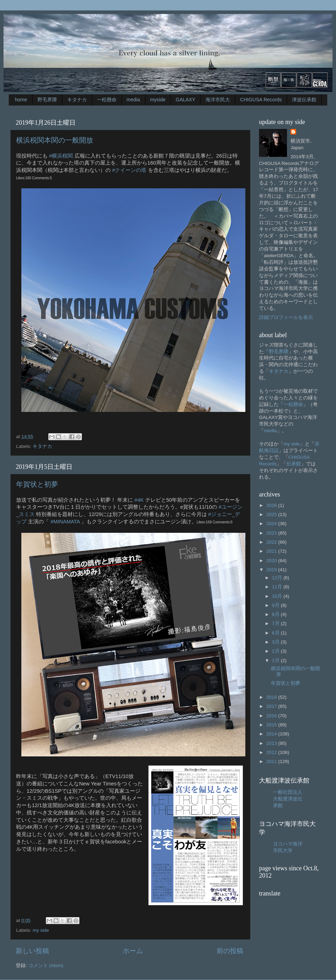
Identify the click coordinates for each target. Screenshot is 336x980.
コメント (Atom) (46, 966)
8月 (276, 614)
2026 (272, 505)
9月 (276, 605)
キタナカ (77, 100)
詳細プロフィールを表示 (286, 317)
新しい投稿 (32, 951)
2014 (272, 734)
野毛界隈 (47, 100)
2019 (272, 570)
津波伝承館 (304, 100)
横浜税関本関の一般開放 (55, 140)
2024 (272, 524)
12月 (278, 578)
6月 (276, 633)
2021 (272, 551)
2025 (272, 514)
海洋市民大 (218, 100)
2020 (272, 561)
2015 (272, 725)
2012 (272, 752)
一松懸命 (107, 100)
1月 (276, 660)
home (21, 100)
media (133, 100)
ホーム (133, 951)
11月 (278, 587)
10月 (278, 596)
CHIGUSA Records (261, 100)
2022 (272, 542)
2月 (276, 651)
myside (158, 100)
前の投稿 (230, 951)
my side (41, 930)
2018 (272, 697)
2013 (272, 743)
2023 (272, 533)
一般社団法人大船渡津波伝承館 (288, 799)
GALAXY (185, 100)
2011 (272, 761)
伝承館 (294, 464)
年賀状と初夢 (37, 484)
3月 (276, 642)
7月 (276, 623)
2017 (272, 706)
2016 (272, 716)
